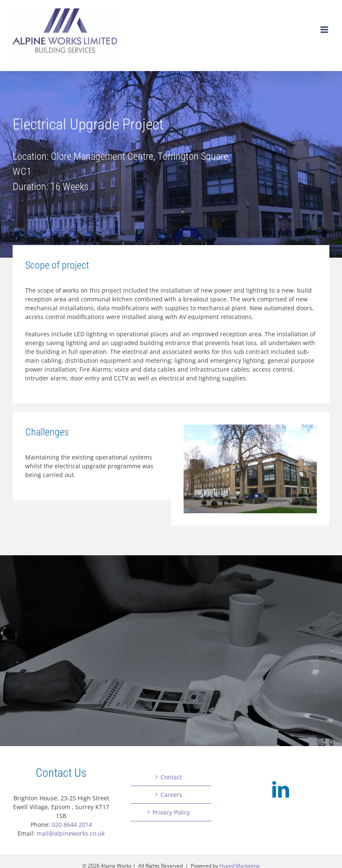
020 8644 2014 (72, 824)
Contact (171, 777)
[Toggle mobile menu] (325, 30)
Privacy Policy (171, 812)
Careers (171, 795)
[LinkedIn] (281, 789)
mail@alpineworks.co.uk (71, 833)
